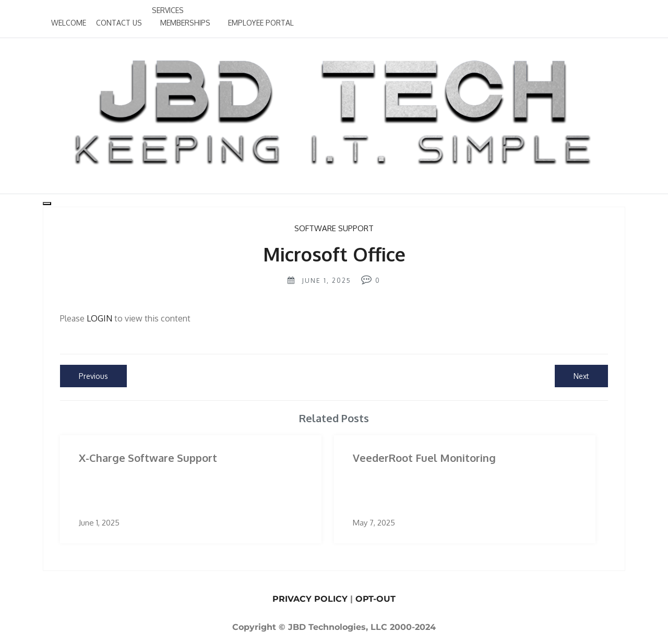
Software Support (334, 228)
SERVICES (168, 10)
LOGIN (99, 318)
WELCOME (69, 23)
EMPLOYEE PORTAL (261, 23)
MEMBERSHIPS (185, 23)
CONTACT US (119, 23)
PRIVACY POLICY (310, 599)
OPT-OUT (375, 599)
